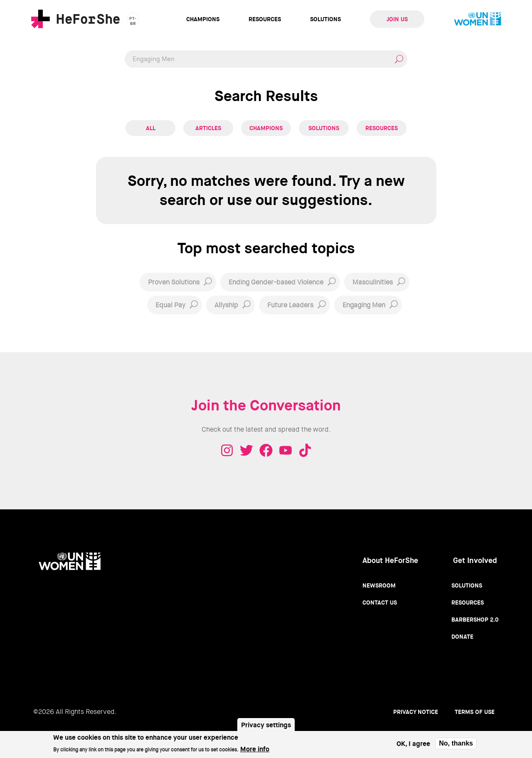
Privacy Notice (416, 712)
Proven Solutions (174, 282)
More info (255, 752)
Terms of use (475, 712)
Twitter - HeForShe (246, 450)
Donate (462, 637)
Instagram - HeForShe (227, 450)
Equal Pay (170, 305)
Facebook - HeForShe (266, 450)
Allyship (226, 305)
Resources (265, 19)
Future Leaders (290, 305)
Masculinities (373, 282)
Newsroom (379, 585)
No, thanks (456, 746)
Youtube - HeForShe (286, 450)
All (151, 128)
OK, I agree (413, 747)
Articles (208, 128)
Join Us (397, 19)
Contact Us (380, 602)
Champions (203, 19)
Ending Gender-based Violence (276, 282)
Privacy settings (266, 728)
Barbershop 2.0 (475, 620)
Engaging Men (364, 305)
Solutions (325, 19)
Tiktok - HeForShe (305, 450)
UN (478, 19)
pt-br (133, 20)
